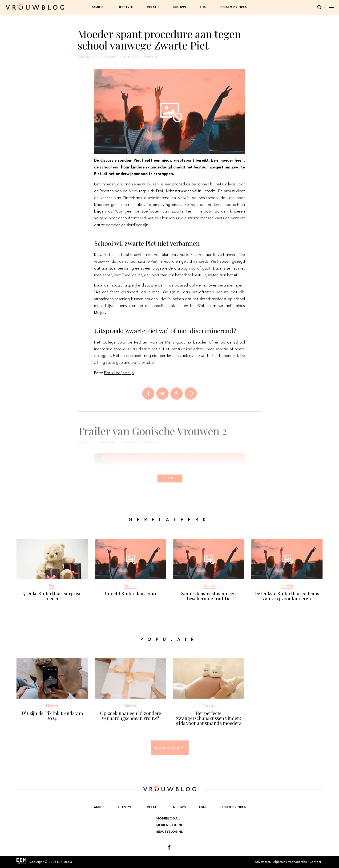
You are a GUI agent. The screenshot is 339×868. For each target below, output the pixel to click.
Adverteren (263, 862)
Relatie (153, 7)
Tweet (162, 393)
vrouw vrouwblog (145, 57)
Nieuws (180, 7)
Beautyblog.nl (169, 832)
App (191, 393)
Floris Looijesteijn (119, 373)
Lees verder (170, 480)
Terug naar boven (167, 752)
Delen (148, 393)
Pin (177, 393)
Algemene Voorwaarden (290, 862)
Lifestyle (125, 7)
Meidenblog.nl (169, 825)
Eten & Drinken (234, 7)
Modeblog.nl (168, 819)
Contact (315, 862)
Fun (203, 7)
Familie (98, 7)
